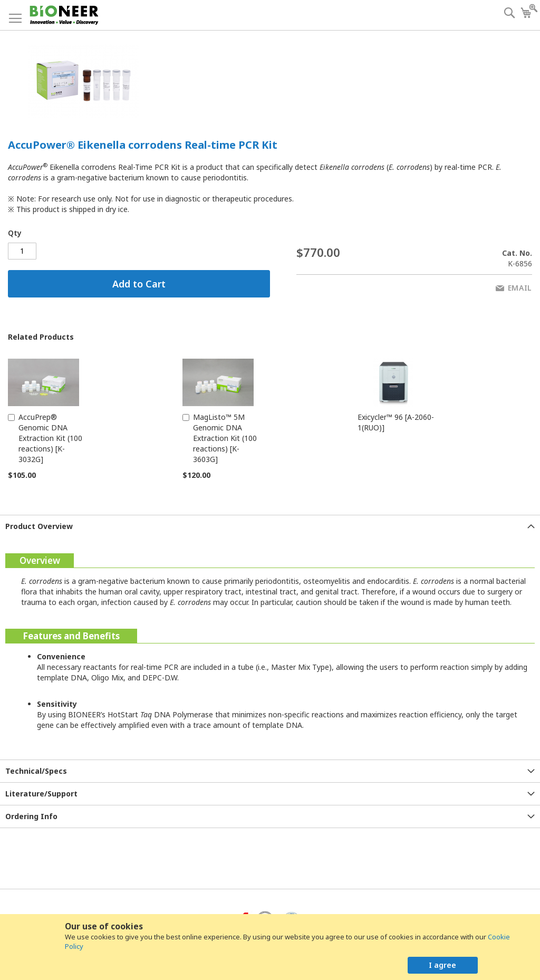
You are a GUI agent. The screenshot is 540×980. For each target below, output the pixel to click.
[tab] (270, 526)
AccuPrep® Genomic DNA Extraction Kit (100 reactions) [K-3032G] (50, 438)
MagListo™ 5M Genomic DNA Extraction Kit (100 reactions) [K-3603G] (225, 438)
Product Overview (39, 526)
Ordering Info (31, 816)
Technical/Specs (36, 771)
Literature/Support (41, 794)
